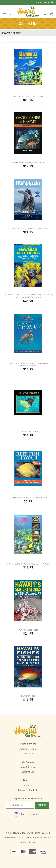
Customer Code (28, 772)
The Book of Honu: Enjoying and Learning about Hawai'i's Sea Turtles (28, 365)
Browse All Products (28, 790)
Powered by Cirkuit (14, 838)
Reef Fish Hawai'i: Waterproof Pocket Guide (28, 498)
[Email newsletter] (20, 805)
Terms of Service (33, 838)
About (39, 2)
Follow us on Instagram (28, 814)
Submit (42, 805)
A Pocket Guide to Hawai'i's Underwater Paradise (28, 564)
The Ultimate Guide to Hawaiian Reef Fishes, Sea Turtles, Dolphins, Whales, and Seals (28, 296)
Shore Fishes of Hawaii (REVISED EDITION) (28, 163)
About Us (28, 786)
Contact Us (48, 2)
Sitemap (32, 842)
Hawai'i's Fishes (28, 696)
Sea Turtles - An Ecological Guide (28, 97)
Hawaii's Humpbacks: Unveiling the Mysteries (28, 229)
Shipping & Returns (28, 749)
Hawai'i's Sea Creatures (28, 630)
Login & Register (28, 767)
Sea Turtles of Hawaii (28, 432)
